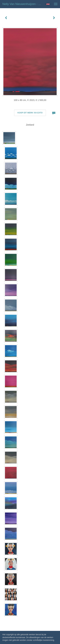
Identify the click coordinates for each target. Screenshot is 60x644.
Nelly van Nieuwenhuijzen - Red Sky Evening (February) (23, 4)
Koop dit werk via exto (30, 113)
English (48, 4)
